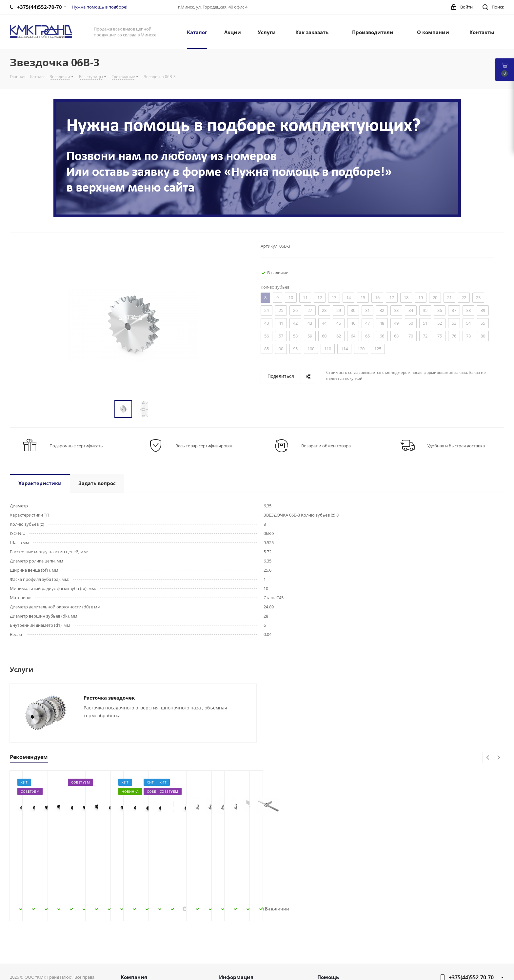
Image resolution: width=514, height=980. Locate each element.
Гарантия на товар (241, 962)
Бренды (327, 954)
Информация (236, 925)
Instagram (465, 951)
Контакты (132, 954)
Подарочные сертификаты (77, 446)
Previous (488, 758)
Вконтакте (432, 951)
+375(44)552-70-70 (471, 925)
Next (499, 758)
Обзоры (327, 962)
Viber (498, 951)
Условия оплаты (238, 945)
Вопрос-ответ (333, 945)
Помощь (328, 925)
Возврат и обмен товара (326, 446)
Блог (323, 937)
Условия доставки (241, 954)
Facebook (448, 951)
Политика (132, 962)
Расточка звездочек (109, 698)
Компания (134, 925)
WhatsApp (498, 968)
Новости (131, 945)
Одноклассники (481, 951)
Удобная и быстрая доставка (456, 446)
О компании (136, 937)
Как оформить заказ (243, 937)
